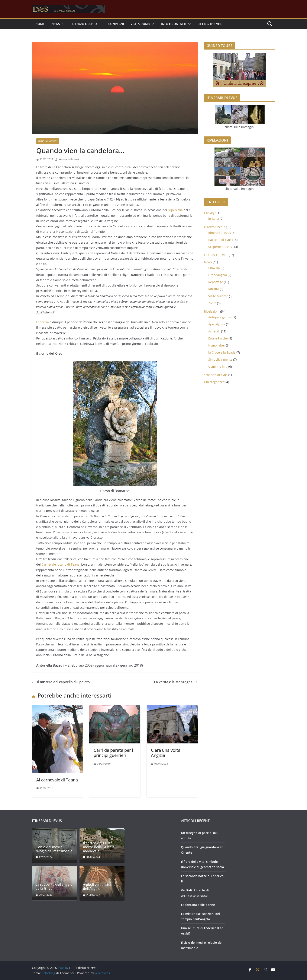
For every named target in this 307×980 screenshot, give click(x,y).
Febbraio (43, 322)
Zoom (212, 303)
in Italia (214, 219)
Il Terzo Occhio (84, 24)
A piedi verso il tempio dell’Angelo (101, 887)
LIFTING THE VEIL (210, 24)
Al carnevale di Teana (57, 780)
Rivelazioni (212, 311)
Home (40, 24)
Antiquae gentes (48, 141)
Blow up (214, 268)
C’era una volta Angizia (166, 753)
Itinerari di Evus (220, 233)
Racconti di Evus (220, 240)
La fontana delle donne (198, 905)
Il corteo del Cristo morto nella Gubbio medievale (99, 847)
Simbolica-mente (220, 359)
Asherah (214, 331)
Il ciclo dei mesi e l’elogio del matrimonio (54, 849)
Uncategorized (214, 382)
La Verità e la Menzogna (176, 682)
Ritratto (214, 289)
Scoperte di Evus (220, 247)
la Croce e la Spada (222, 352)
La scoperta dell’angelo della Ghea (54, 886)
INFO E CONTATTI (174, 24)
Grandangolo (218, 275)
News (208, 262)
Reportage (216, 282)
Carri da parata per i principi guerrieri (113, 753)
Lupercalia (175, 210)
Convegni (116, 24)
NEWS (56, 24)
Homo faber (217, 345)
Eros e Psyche (218, 338)
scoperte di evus (216, 375)
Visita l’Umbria (143, 24)
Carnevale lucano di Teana (61, 564)
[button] (62, 24)
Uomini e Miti (218, 366)
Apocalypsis (217, 324)
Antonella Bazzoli (69, 159)
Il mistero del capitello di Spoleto (61, 682)
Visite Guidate (218, 296)
